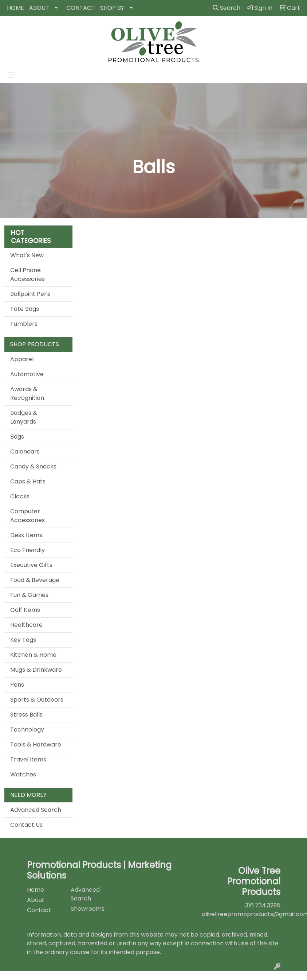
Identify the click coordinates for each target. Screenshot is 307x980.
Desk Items (26, 535)
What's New (27, 255)
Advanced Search (36, 810)
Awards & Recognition (27, 393)
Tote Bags (25, 309)
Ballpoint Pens (30, 294)
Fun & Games (29, 595)
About (36, 900)
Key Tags (23, 640)
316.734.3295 (263, 905)
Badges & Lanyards (24, 417)
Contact (39, 910)
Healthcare (26, 625)
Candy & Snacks (33, 466)
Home (36, 890)
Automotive (27, 374)
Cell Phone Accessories (27, 275)
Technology (27, 730)
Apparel (22, 359)
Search (227, 8)
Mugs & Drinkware (36, 670)
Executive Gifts (31, 565)
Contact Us (26, 825)
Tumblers (24, 324)
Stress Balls (26, 715)
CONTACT (81, 8)
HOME (15, 8)
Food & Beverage (35, 580)
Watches (23, 774)
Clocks (20, 496)
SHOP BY (112, 8)
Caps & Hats (28, 481)
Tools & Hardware (36, 744)
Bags (17, 437)
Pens (17, 685)
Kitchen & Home (33, 655)
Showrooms (88, 909)
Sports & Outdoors (37, 700)
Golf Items (25, 610)
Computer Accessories (27, 516)
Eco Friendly (27, 550)
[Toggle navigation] (11, 75)
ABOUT (39, 8)
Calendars (25, 452)
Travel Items (28, 759)
